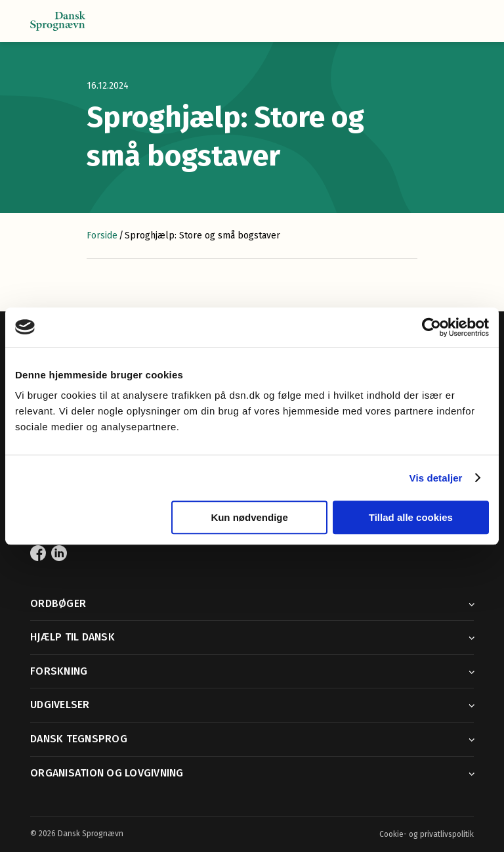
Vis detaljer (436, 478)
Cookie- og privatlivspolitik (427, 834)
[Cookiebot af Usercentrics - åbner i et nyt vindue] (431, 327)
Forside (102, 235)
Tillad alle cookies (411, 517)
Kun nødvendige (249, 517)
